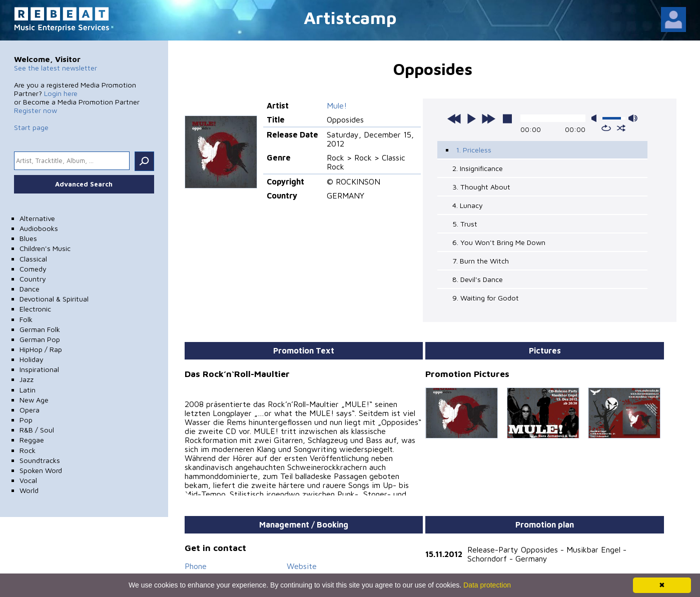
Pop (26, 420)
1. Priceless (474, 150)
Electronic (35, 309)
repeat (606, 128)
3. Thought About (481, 187)
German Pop (40, 339)
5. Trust (465, 224)
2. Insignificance (478, 168)
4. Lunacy (468, 205)
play (471, 118)
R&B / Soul (37, 430)
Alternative (37, 218)
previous (454, 118)
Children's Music (45, 248)
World (29, 490)
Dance (30, 289)
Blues (28, 238)
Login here (61, 93)
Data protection (487, 585)
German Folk (40, 329)
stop (507, 118)
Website (302, 561)
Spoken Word (41, 470)
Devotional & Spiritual (54, 299)
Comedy (33, 269)
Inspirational (39, 369)
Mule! (337, 105)
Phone (196, 561)
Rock (28, 450)
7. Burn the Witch (481, 261)
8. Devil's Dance (478, 279)
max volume (633, 118)
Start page (31, 127)
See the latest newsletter (56, 68)
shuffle (621, 128)
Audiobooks (39, 228)
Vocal (28, 480)
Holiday (32, 359)
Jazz (27, 379)
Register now (36, 110)
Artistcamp (350, 17)
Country (33, 279)
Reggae (32, 440)
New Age (34, 400)
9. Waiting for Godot (486, 298)
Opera (30, 410)
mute (596, 118)
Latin (28, 390)
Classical (33, 259)
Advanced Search (84, 184)
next (488, 118)
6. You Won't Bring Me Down (499, 242)
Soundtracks (40, 460)
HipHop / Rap (41, 349)
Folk (26, 319)
